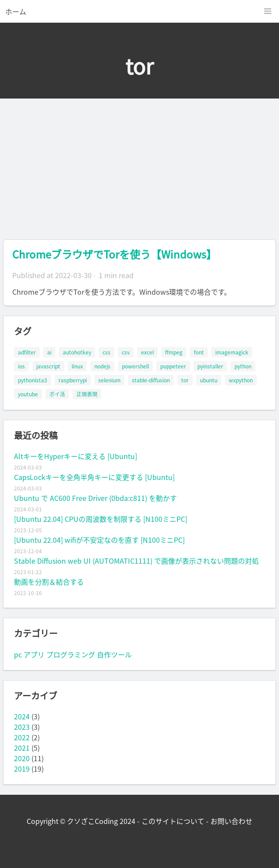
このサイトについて (173, 821)
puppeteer (173, 366)
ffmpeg (174, 352)
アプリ (34, 654)
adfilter (27, 352)
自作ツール (114, 654)
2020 (22, 758)
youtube (28, 394)
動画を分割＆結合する (49, 582)
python (243, 366)
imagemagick (232, 352)
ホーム (16, 11)
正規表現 (87, 394)
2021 (22, 748)
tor (185, 380)
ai (49, 352)
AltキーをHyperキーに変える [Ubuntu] (76, 456)
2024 (22, 716)
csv (126, 352)
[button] (268, 11)
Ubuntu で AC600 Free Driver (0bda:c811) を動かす (95, 498)
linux (77, 366)
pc (18, 654)
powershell (135, 366)
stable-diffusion (151, 380)
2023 (22, 727)
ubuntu (209, 380)
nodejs (102, 366)
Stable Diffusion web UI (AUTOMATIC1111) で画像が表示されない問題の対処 (136, 561)
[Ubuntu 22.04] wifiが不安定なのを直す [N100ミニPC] (99, 540)
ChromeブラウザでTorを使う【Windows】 (114, 254)
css (107, 352)
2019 (22, 769)
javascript (48, 366)
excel (147, 352)
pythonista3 (33, 380)
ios (21, 366)
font (199, 352)
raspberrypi (73, 380)
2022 (22, 737)
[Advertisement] (139, 164)
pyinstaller (210, 366)
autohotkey (77, 352)
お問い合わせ (231, 821)
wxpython (241, 380)
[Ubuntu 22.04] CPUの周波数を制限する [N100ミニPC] (101, 519)
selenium (109, 380)
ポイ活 (57, 394)
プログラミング (71, 654)
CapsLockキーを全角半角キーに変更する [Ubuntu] (94, 477)
